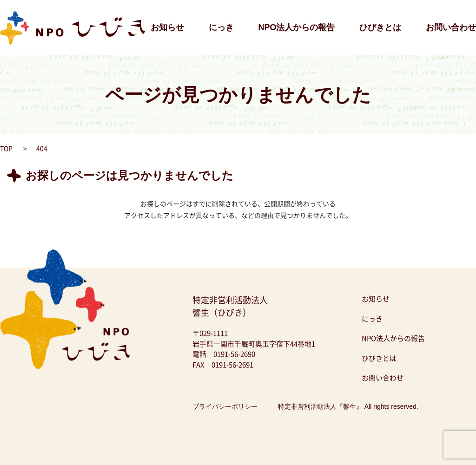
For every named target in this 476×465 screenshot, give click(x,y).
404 (42, 148)
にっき (221, 27)
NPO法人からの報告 (296, 27)
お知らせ (167, 27)
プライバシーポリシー (225, 406)
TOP (6, 148)
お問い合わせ (451, 27)
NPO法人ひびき (23, 5)
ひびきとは (380, 27)
